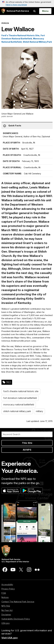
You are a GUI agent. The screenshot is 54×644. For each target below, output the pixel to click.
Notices (5, 597)
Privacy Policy (8, 589)
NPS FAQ (6, 606)
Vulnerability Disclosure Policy (16, 619)
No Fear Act (7, 610)
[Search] (27, 434)
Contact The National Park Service (18, 602)
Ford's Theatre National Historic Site (20, 35)
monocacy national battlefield (19, 405)
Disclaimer (6, 615)
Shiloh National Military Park (37, 42)
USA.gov (6, 623)
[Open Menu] (45, 11)
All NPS (27, 450)
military (39, 411)
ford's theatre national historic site (21, 391)
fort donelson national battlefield (20, 398)
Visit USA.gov (10, 638)
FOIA (4, 593)
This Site (27, 443)
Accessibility (7, 584)
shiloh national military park (17, 411)
